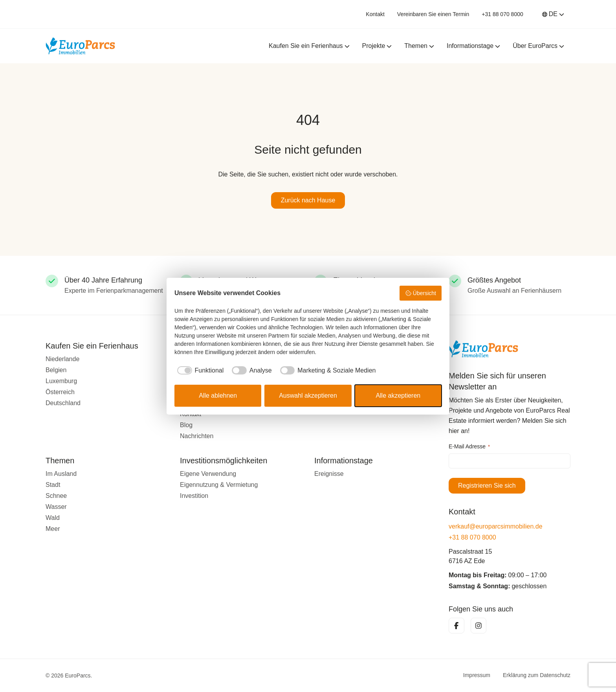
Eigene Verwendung (208, 474)
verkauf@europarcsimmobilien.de (496, 526)
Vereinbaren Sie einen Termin (433, 14)
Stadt (53, 485)
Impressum (477, 675)
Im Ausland (61, 474)
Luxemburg (61, 381)
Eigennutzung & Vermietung (219, 485)
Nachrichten (197, 436)
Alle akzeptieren (398, 396)
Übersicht (421, 293)
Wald (53, 518)
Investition (194, 496)
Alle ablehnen (218, 396)
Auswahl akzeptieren (308, 396)
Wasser (56, 507)
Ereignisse (329, 474)
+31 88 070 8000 (502, 14)
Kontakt (375, 14)
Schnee (56, 496)
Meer (53, 529)
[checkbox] (199, 371)
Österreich (60, 392)
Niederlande (62, 359)
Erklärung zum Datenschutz (537, 675)
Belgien (56, 370)
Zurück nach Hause (308, 200)
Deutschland (63, 403)
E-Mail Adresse (469, 447)
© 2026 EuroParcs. (69, 675)
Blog (186, 425)
